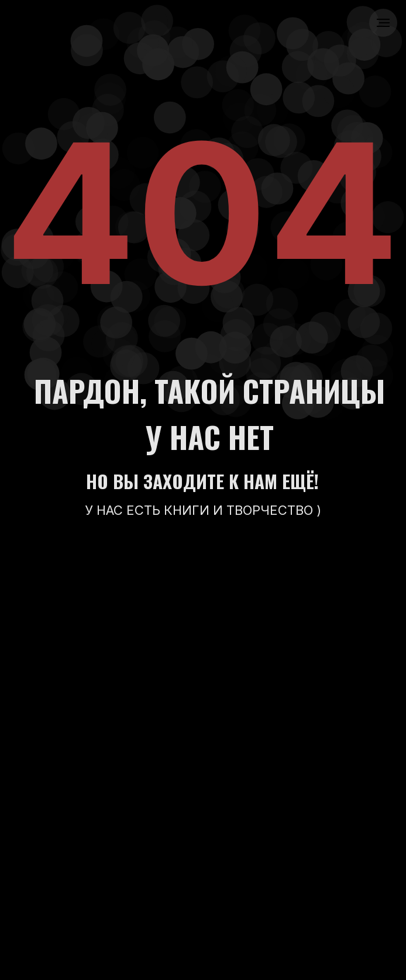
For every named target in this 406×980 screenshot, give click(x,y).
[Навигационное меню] (383, 23)
